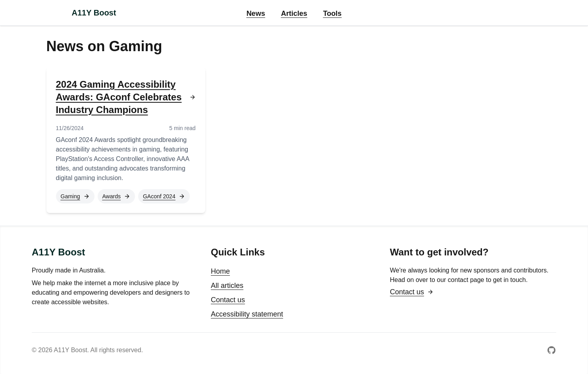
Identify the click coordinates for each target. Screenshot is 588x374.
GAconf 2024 (164, 196)
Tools (333, 13)
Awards (116, 196)
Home (220, 271)
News (256, 13)
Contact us (228, 300)
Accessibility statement (247, 314)
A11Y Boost (94, 13)
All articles (227, 286)
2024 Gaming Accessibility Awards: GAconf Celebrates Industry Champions (126, 97)
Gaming (75, 196)
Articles (294, 13)
